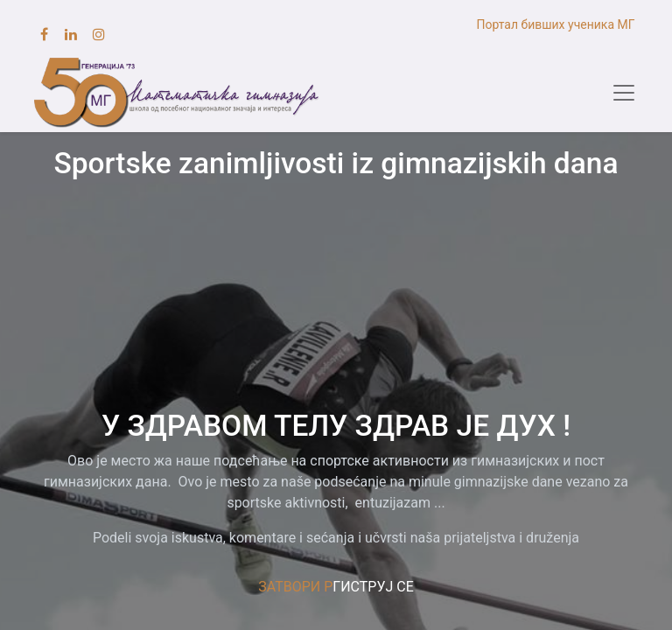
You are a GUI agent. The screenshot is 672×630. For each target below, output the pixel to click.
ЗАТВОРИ (289, 587)
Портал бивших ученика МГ (557, 24)
